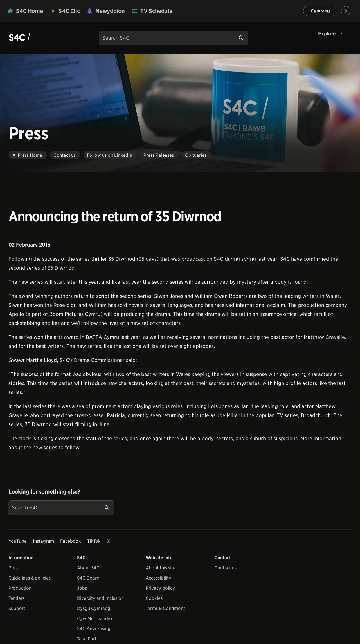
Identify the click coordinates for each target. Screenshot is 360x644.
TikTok (94, 541)
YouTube (18, 541)
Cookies (154, 598)
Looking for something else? (44, 492)
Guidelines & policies (30, 578)
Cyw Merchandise (95, 619)
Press (14, 568)
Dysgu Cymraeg (94, 608)
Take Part (87, 639)
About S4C (88, 568)
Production (20, 588)
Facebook (71, 541)
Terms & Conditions (166, 608)
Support (17, 608)
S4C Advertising (94, 629)
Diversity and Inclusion (100, 598)
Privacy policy (160, 588)
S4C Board (88, 578)
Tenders (16, 598)
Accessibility (158, 578)
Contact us (225, 568)
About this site (161, 568)
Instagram (43, 541)
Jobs (82, 588)
